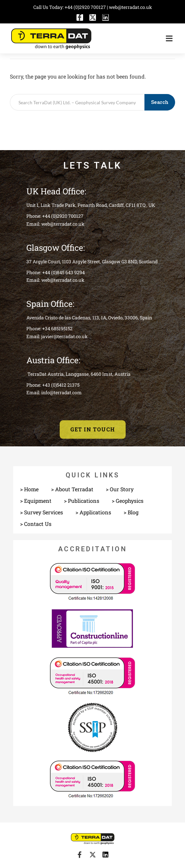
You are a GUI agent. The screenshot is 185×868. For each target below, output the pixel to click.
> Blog (131, 512)
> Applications (93, 512)
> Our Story (120, 489)
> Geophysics (128, 501)
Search (160, 102)
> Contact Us (36, 524)
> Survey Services (42, 512)
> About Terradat (72, 489)
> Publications (82, 501)
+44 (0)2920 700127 (86, 7)
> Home (29, 489)
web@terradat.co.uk (130, 7)
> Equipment (36, 501)
